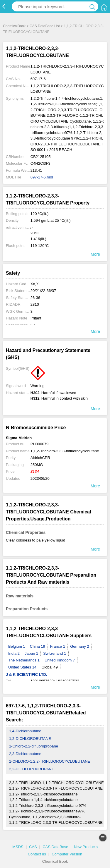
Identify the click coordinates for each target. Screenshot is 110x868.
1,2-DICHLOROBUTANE (30, 739)
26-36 (35, 298)
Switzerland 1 (55, 653)
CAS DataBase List (45, 26)
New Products (86, 847)
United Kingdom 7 (60, 660)
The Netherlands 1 (24, 660)
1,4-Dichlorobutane (25, 731)
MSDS (18, 847)
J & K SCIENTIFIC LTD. (27, 674)
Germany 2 (79, 646)
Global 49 (50, 667)
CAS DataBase (55, 847)
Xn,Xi (35, 284)
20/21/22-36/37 (43, 291)
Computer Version (67, 854)
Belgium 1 (17, 646)
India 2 (14, 653)
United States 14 (22, 667)
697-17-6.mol (42, 177)
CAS (33, 847)
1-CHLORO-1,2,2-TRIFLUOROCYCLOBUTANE (50, 761)
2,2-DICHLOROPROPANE (32, 769)
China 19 (38, 646)
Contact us (37, 854)
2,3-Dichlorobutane (25, 754)
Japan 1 (31, 653)
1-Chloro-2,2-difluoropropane (34, 746)
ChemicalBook (14, 26)
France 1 (58, 646)
